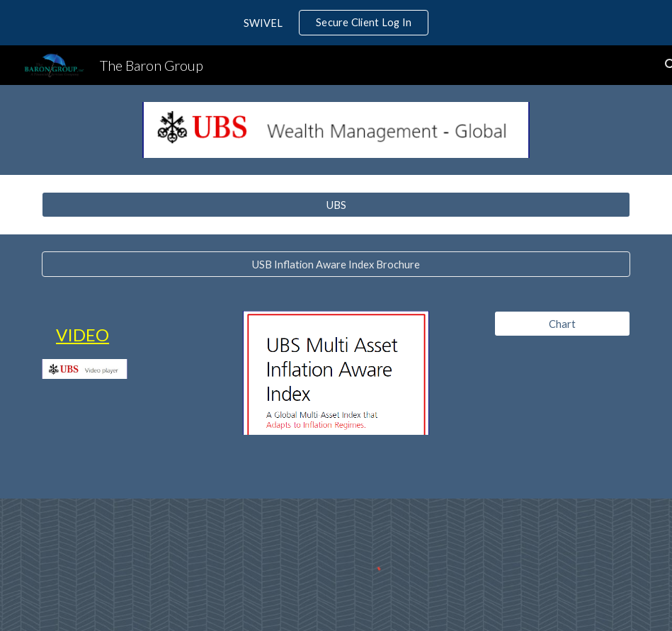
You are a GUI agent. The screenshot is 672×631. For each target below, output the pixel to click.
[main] (85, 335)
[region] (336, 23)
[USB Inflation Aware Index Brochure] (336, 264)
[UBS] (336, 205)
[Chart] (562, 324)
